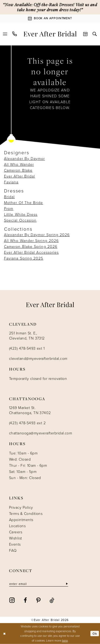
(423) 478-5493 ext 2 (27, 423)
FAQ (13, 551)
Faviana (11, 182)
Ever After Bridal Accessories (31, 252)
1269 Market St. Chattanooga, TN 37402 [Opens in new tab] (30, 410)
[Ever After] (50, 34)
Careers (16, 532)
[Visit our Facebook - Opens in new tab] (25, 600)
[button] (5, 34)
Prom (9, 209)
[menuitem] (5, 34)
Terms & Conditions (26, 514)
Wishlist (16, 538)
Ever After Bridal (19, 176)
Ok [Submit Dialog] (95, 633)
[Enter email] (39, 584)
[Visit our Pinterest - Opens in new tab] (38, 600)
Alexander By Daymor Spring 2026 (37, 235)
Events (15, 544)
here (65, 641)
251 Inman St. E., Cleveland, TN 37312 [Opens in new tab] (27, 336)
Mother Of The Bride (24, 203)
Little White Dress (21, 215)
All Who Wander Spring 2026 (31, 241)
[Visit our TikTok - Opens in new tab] (52, 600)
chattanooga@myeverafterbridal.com (41, 433)
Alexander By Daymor (25, 159)
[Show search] (95, 34)
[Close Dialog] (5, 634)
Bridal (9, 197)
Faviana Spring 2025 (24, 258)
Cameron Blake (18, 170)
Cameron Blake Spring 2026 (31, 247)
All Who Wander (19, 165)
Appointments (21, 520)
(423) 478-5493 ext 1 (27, 348)
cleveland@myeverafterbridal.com (38, 359)
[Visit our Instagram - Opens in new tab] (12, 600)
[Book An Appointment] (50, 18)
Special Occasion (20, 220)
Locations (17, 526)
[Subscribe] (67, 584)
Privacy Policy (21, 508)
